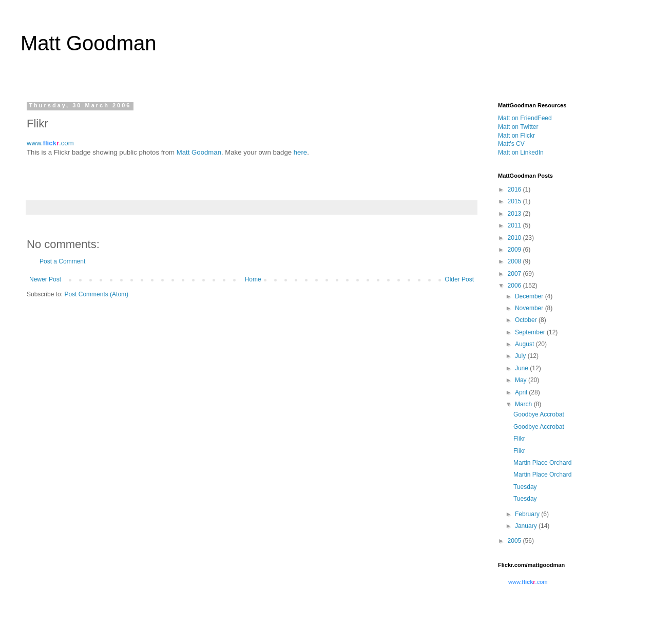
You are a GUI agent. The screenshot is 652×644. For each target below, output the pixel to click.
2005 (515, 541)
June (522, 368)
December (530, 296)
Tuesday (525, 487)
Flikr (519, 439)
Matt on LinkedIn (521, 153)
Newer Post (45, 279)
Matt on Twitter (518, 127)
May (522, 380)
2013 (515, 214)
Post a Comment (62, 261)
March (524, 404)
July (521, 356)
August (525, 344)
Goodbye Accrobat (539, 414)
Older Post (459, 279)
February (528, 514)
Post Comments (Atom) (96, 294)
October (527, 320)
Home (253, 279)
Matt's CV (511, 144)
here (300, 152)
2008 (515, 261)
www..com (50, 143)
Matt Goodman (89, 43)
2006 (515, 286)
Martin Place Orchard (542, 463)
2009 (515, 250)
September (531, 332)
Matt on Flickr (516, 136)
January (527, 526)
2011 (515, 225)
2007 (515, 274)
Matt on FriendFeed (525, 118)
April (522, 392)
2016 (515, 190)
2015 (515, 201)
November (530, 308)
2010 (515, 238)
